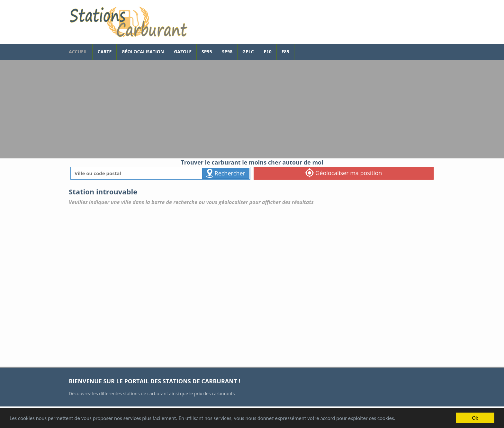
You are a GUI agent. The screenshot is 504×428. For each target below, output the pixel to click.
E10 (268, 52)
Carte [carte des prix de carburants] (104, 52)
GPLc (248, 52)
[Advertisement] (252, 110)
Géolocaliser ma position (344, 173)
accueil (78, 52)
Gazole (183, 52)
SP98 (227, 52)
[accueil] (128, 22)
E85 (285, 52)
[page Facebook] (299, 49)
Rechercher (226, 173)
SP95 (207, 52)
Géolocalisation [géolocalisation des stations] (143, 52)
